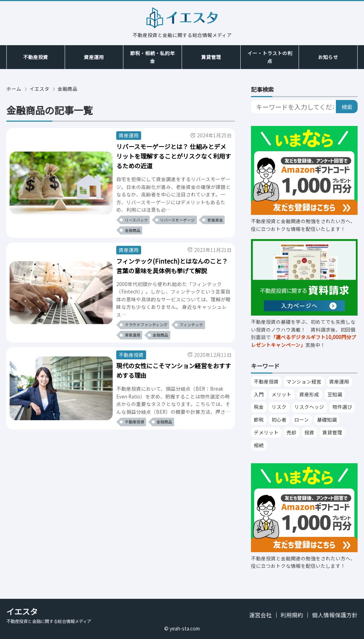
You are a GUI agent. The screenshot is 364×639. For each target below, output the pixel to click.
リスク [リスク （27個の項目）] (279, 407)
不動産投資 (36, 57)
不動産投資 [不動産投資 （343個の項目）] (266, 381)
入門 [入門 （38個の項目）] (259, 394)
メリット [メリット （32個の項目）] (282, 394)
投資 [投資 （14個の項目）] (309, 432)
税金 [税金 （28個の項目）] (259, 407)
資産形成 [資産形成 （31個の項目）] (309, 394)
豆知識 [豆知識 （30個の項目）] (335, 394)
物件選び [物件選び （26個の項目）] (342, 407)
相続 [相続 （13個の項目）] (259, 445)
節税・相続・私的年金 (152, 57)
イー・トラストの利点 (270, 57)
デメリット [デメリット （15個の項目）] (266, 432)
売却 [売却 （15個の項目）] (291, 432)
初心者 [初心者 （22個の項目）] (279, 419)
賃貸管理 (211, 57)
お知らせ (328, 57)
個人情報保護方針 (335, 615)
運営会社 (261, 615)
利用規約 (292, 615)
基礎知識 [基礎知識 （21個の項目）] (327, 419)
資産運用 (94, 57)
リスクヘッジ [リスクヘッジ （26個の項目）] (309, 407)
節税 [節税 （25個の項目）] (259, 419)
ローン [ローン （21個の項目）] (302, 419)
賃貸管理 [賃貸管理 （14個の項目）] (332, 432)
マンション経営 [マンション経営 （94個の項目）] (304, 381)
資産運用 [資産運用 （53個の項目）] (339, 381)
